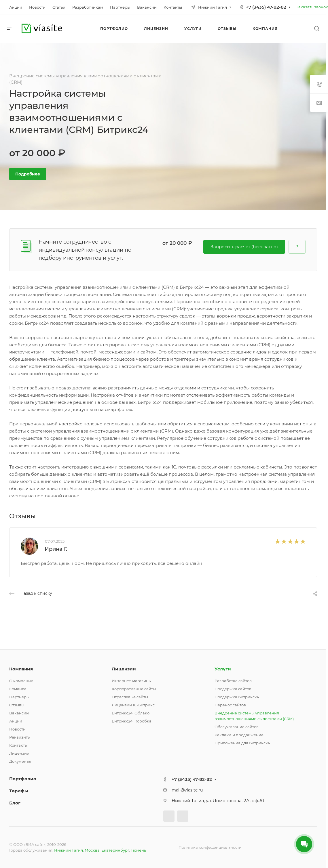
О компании (21, 681)
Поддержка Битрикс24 (237, 697)
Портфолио (23, 779)
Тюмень (138, 850)
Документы (20, 761)
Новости (17, 729)
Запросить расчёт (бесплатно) (244, 247)
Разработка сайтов (233, 681)
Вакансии (19, 713)
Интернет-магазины (132, 681)
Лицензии (19, 753)
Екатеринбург (115, 850)
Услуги (223, 669)
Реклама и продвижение (239, 735)
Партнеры (19, 697)
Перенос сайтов (230, 705)
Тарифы (19, 791)
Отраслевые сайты (130, 697)
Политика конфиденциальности (210, 847)
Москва (92, 850)
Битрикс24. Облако (131, 713)
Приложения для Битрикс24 (242, 743)
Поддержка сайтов (233, 689)
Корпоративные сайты (134, 689)
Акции (16, 721)
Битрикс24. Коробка (132, 721)
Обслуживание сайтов (237, 727)
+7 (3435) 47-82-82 (266, 7)
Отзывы (17, 705)
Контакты (18, 745)
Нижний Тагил (69, 850)
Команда (18, 689)
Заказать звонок (312, 7)
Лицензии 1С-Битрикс (133, 705)
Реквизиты (20, 737)
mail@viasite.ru (187, 790)
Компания (21, 669)
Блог (15, 803)
